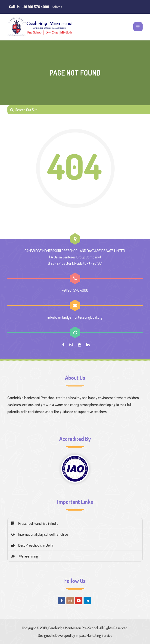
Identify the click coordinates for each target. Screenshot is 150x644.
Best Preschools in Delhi (32, 545)
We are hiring (25, 556)
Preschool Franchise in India (35, 523)
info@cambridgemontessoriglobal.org (75, 317)
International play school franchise (40, 534)
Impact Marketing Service (94, 635)
